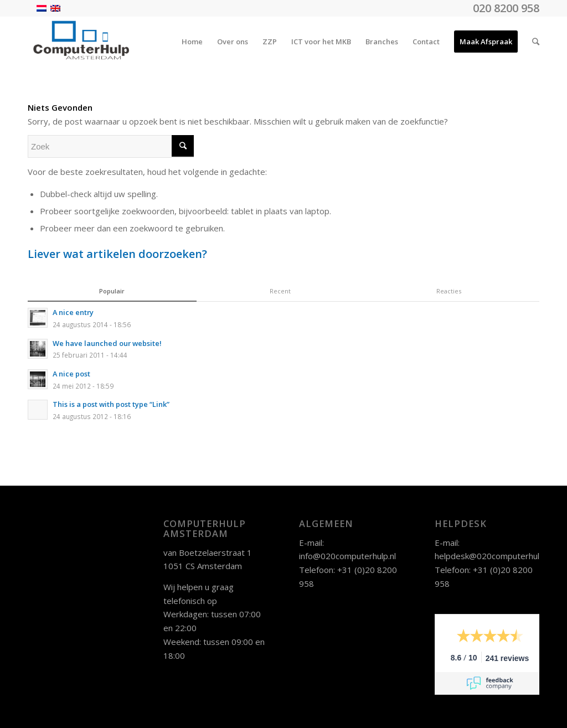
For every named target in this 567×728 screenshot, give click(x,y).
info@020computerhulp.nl (347, 556)
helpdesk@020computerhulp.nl (493, 556)
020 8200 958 (506, 8)
